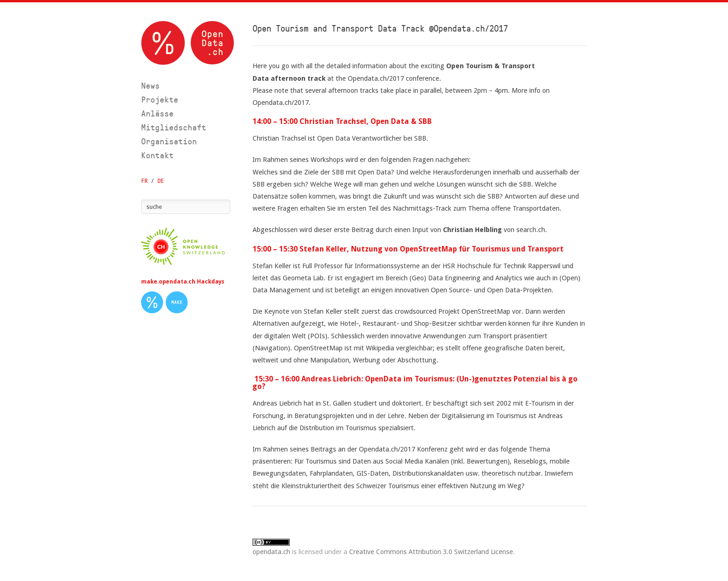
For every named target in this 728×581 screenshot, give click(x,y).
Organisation (169, 141)
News (150, 86)
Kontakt (157, 155)
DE (161, 181)
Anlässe (157, 113)
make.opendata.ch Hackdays (183, 282)
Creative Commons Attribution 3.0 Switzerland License (431, 552)
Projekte (160, 100)
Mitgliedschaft (174, 127)
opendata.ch (271, 552)
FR (144, 181)
